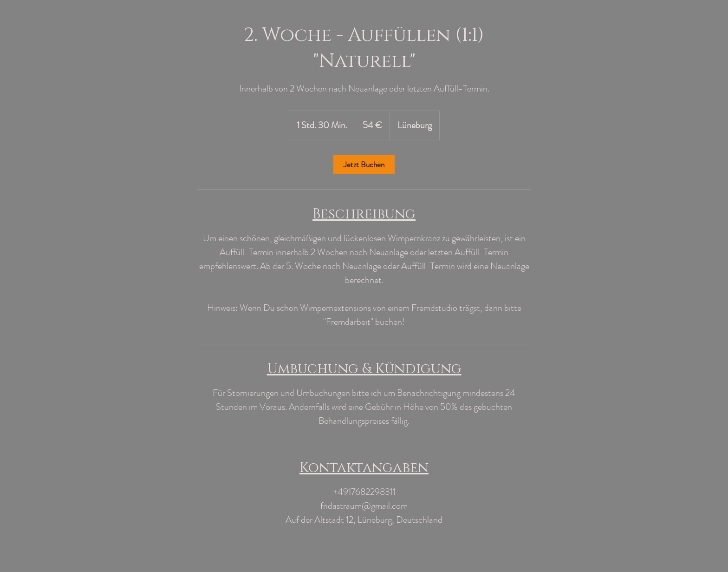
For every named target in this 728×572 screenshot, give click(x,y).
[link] (364, 165)
